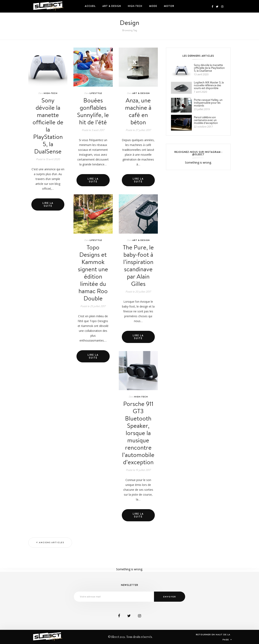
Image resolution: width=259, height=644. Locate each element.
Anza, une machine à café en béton (138, 111)
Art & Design (112, 6)
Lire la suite (48, 204)
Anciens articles (51, 542)
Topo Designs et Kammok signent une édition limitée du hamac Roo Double (93, 273)
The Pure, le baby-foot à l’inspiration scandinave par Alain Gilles (138, 265)
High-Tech (135, 6)
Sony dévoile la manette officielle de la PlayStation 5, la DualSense (48, 126)
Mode (153, 6)
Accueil (90, 6)
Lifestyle (96, 93)
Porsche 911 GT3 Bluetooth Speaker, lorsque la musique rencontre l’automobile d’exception (138, 433)
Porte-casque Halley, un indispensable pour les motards (208, 103)
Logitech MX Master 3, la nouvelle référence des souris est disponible (209, 85)
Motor (169, 6)
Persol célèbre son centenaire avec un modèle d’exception (206, 120)
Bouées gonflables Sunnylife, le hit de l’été (93, 111)
